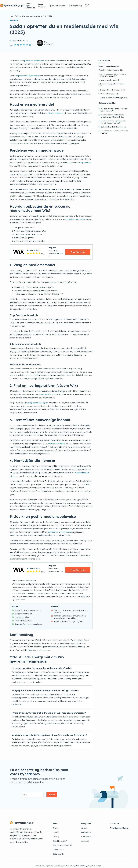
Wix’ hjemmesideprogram (37, 400)
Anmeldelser (86, 830)
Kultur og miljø (58, 851)
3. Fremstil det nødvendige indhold (112, 87)
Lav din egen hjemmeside (56, 4)
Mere (124, 4)
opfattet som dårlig (56, 441)
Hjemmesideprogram (93, 4)
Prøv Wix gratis (78, 249)
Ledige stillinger (59, 847)
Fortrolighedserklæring (119, 825)
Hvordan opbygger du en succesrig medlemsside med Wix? (112, 72)
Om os (55, 825)
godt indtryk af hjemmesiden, (60, 529)
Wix (31, 647)
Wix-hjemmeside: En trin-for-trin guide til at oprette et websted (112, 113)
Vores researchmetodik (62, 843)
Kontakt (56, 830)
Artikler (84, 825)
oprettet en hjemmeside (34, 58)
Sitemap (56, 834)
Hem (11, 13)
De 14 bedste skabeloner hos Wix (114, 124)
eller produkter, (85, 160)
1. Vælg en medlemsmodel (109, 77)
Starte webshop (75, 4)
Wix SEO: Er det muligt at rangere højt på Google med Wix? (113, 119)
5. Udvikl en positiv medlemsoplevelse (113, 95)
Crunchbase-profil (60, 838)
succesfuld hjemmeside (75, 217)
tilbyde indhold (55, 110)
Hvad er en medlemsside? (109, 63)
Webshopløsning (111, 4)
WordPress (46, 392)
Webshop (85, 838)
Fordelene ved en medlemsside (111, 67)
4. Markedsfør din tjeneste (109, 91)
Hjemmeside (86, 834)
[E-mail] (32, 792)
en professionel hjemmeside (28, 73)
